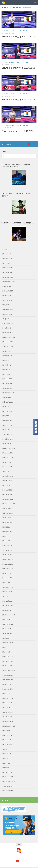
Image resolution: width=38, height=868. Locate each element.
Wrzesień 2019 (8, 620)
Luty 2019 (7, 652)
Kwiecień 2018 (8, 698)
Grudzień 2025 (8, 272)
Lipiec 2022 (7, 462)
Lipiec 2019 (7, 629)
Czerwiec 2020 (8, 578)
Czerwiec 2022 (8, 467)
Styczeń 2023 (8, 434)
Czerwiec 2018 (8, 689)
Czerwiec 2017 (8, 744)
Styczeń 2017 (8, 768)
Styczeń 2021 (8, 545)
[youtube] (29, 144)
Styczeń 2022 (8, 490)
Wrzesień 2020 (8, 564)
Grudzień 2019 (8, 606)
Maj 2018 (6, 694)
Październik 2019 (9, 615)
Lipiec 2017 (7, 740)
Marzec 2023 (8, 425)
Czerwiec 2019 (8, 633)
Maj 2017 (6, 749)
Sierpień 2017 (8, 735)
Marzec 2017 (8, 758)
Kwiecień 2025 (8, 309)
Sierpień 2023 (8, 402)
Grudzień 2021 (8, 495)
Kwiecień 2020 (8, 587)
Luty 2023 (7, 430)
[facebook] (26, 144)
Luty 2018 (7, 707)
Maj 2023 (6, 416)
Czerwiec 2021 (8, 522)
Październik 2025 (9, 282)
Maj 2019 (6, 638)
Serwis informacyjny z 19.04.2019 (18, 68)
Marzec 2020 (8, 592)
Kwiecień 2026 (8, 254)
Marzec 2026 (8, 259)
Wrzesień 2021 (8, 508)
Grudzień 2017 (8, 717)
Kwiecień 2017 (8, 754)
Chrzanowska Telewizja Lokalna (15, 31)
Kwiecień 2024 (8, 365)
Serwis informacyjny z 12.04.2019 (18, 99)
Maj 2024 (6, 360)
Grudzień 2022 (8, 439)
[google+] (32, 144)
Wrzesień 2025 (8, 286)
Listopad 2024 (8, 333)
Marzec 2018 (8, 703)
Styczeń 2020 (8, 601)
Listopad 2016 (8, 777)
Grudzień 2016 (8, 772)
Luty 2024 (7, 374)
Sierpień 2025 (8, 291)
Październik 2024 (9, 337)
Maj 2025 (6, 305)
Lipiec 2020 (7, 573)
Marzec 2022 (8, 481)
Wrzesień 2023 (8, 397)
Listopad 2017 (8, 721)
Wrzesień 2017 (8, 731)
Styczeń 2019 (8, 657)
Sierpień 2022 (8, 458)
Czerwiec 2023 (8, 411)
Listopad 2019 (8, 610)
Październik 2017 (9, 726)
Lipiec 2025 (7, 296)
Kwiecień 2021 (8, 532)
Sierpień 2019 (8, 624)
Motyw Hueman (30, 857)
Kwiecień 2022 (8, 476)
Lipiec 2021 (7, 518)
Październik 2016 (9, 782)
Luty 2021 (7, 541)
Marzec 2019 (8, 647)
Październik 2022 (9, 448)
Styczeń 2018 (8, 712)
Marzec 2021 (8, 536)
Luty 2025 (7, 319)
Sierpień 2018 (8, 680)
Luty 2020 (7, 596)
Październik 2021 (9, 504)
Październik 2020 (9, 559)
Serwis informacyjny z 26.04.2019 (18, 36)
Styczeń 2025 (8, 323)
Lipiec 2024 (7, 351)
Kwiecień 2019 (8, 643)
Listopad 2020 (8, 555)
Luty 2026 (7, 263)
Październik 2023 (9, 393)
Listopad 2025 (8, 277)
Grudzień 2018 (8, 661)
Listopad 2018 (8, 666)
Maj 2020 (6, 583)
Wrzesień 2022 (8, 453)
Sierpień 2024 (8, 346)
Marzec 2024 (8, 370)
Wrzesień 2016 (8, 786)
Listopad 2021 (8, 499)
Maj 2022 (6, 471)
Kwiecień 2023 (8, 421)
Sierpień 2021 (8, 513)
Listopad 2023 (8, 388)
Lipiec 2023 (7, 407)
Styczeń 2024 (8, 379)
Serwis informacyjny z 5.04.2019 (18, 131)
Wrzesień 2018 (8, 675)
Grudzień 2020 (8, 550)
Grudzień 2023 (8, 383)
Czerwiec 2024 (8, 356)
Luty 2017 (7, 763)
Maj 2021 (6, 527)
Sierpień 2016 (8, 791)
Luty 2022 (7, 485)
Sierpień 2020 (8, 569)
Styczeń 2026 (8, 268)
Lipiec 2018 (7, 684)
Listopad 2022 (8, 444)
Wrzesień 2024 (8, 342)
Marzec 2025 (8, 314)
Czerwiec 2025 (8, 300)
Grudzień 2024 (8, 328)
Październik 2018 (9, 670)
